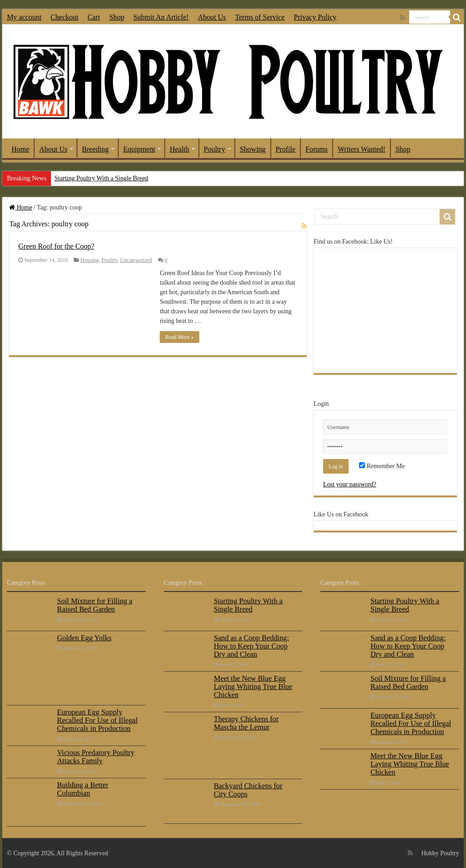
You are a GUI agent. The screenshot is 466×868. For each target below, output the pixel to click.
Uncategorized (136, 260)
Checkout (64, 17)
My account (24, 17)
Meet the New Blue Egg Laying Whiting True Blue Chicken (253, 687)
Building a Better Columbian (83, 789)
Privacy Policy (315, 17)
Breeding (95, 149)
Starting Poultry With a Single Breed (101, 178)
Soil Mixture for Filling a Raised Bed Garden (94, 605)
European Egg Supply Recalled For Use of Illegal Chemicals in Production (97, 720)
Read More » (180, 337)
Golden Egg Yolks (84, 638)
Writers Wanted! (362, 149)
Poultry (215, 149)
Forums (317, 149)
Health (180, 149)
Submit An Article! (161, 17)
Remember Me (382, 466)
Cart (94, 17)
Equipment (139, 149)
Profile (286, 149)
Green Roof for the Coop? (56, 246)
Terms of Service (260, 17)
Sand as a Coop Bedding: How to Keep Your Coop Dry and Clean (251, 646)
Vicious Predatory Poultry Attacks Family (96, 757)
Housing (89, 260)
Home (20, 149)
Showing (253, 149)
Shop (117, 17)
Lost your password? (350, 484)
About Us (212, 17)
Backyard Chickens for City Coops (248, 790)
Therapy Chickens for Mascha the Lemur (246, 723)
